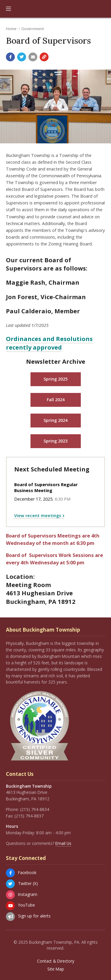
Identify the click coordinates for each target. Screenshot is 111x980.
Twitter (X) (28, 883)
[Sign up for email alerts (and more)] (10, 917)
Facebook (27, 872)
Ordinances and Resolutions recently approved (49, 343)
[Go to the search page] (102, 9)
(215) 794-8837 (29, 816)
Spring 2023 (55, 441)
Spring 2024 (55, 420)
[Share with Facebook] (10, 57)
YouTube (26, 905)
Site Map (56, 969)
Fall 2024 (56, 400)
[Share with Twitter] (22, 57)
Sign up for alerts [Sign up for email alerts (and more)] (34, 916)
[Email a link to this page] (33, 57)
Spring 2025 (55, 379)
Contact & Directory (56, 961)
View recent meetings (38, 516)
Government (33, 29)
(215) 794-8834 (35, 809)
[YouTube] (10, 906)
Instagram (28, 894)
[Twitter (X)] (10, 884)
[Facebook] (10, 873)
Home (11, 29)
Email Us (63, 843)
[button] (8, 9)
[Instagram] (10, 895)
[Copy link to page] (44, 57)
